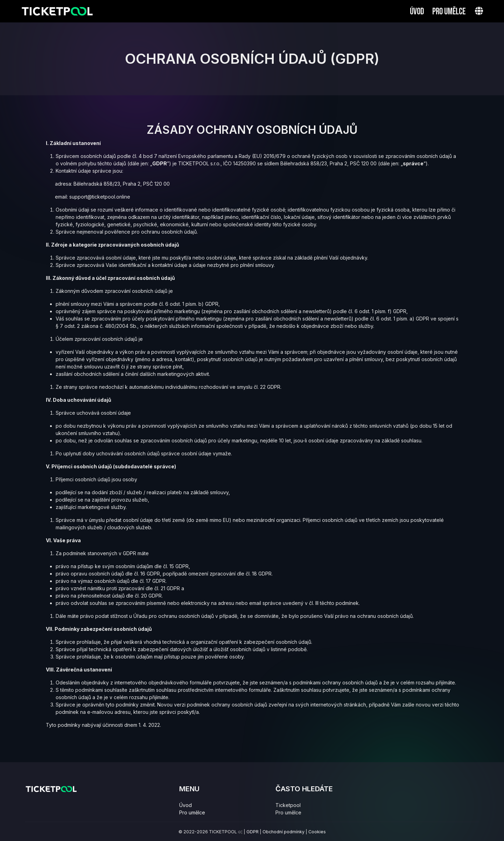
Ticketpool (288, 805)
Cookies (317, 832)
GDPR (253, 832)
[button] (479, 11)
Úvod (417, 12)
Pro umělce (449, 12)
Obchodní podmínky (283, 832)
